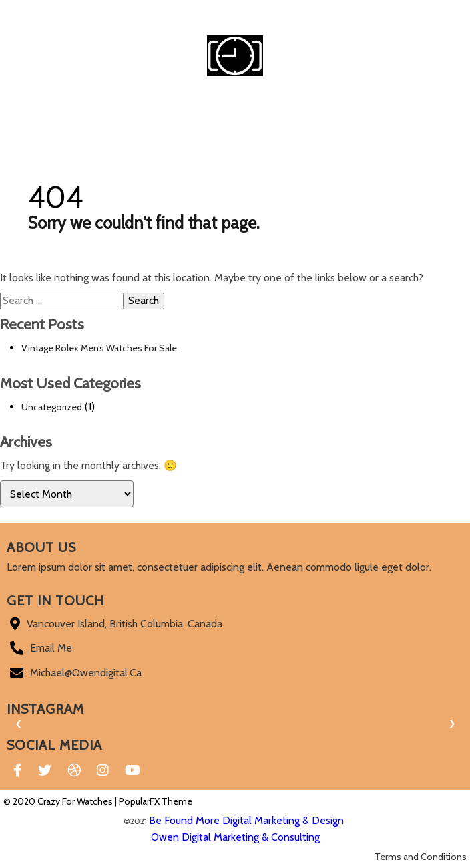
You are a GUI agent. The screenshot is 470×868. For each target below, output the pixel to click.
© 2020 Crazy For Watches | (61, 801)
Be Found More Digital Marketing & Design (246, 820)
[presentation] (18, 724)
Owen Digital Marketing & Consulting (235, 837)
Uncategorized (52, 407)
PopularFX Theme (156, 801)
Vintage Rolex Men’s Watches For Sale (99, 348)
